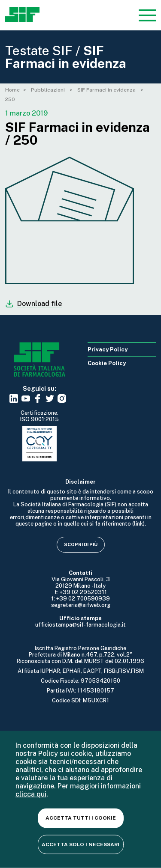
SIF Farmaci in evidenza (107, 90)
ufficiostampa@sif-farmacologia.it (80, 625)
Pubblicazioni (49, 90)
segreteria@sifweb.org (81, 605)
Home (12, 90)
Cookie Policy (107, 363)
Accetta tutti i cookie (81, 818)
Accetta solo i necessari (80, 844)
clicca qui (31, 794)
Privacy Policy (108, 349)
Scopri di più (81, 544)
